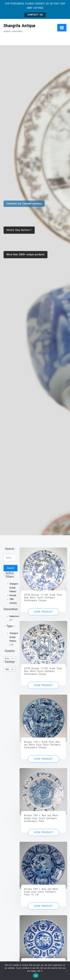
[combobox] (10, 658)
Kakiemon (14, 616)
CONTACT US (35, 15)
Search (11, 568)
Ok (36, 976)
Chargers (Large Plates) (14, 637)
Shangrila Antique (20, 26)
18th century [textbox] (10, 670)
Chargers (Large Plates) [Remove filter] (14, 588)
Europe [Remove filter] (13, 595)
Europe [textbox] (9, 659)
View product (43, 612)
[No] (66, 971)
